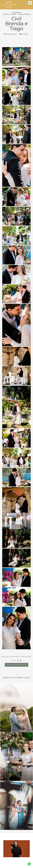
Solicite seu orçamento (16, 665)
